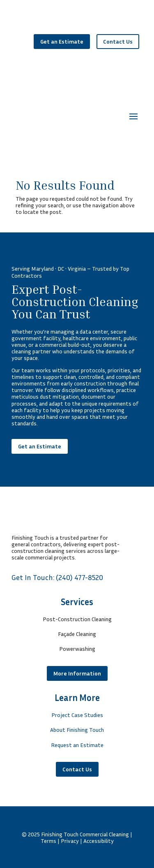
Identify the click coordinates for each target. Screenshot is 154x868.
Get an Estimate (62, 41)
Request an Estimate (77, 745)
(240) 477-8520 (79, 577)
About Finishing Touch (77, 730)
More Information (77, 673)
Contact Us (118, 41)
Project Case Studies (77, 715)
